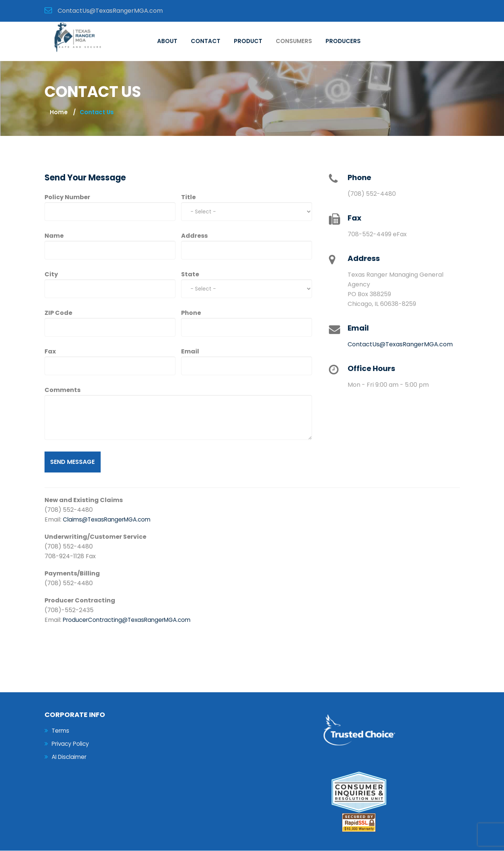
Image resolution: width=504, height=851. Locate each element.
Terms (61, 731)
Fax (50, 352)
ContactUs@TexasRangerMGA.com (400, 345)
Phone (191, 313)
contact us (97, 113)
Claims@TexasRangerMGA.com (109, 520)
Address (194, 236)
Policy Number (67, 197)
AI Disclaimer (71, 758)
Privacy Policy (72, 744)
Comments (62, 390)
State (190, 275)
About (167, 41)
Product (248, 41)
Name (54, 236)
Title (188, 197)
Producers (343, 41)
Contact (206, 41)
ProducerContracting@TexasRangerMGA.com (131, 620)
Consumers (294, 41)
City (51, 275)
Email (190, 352)
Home (59, 113)
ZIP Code (58, 313)
